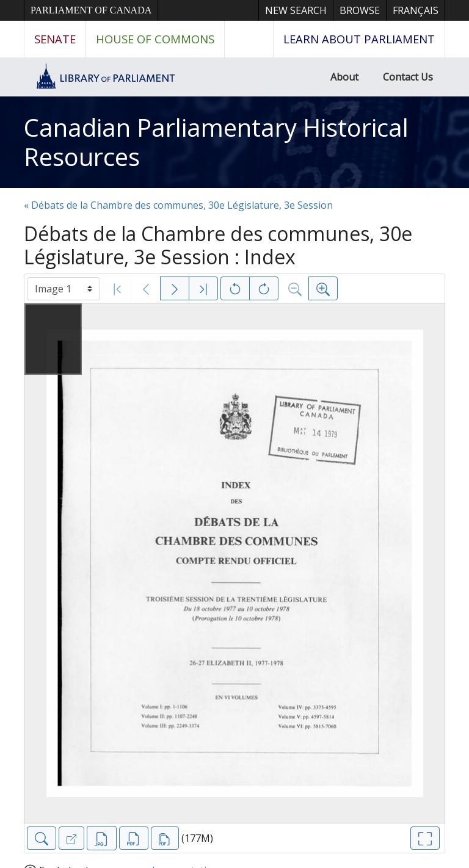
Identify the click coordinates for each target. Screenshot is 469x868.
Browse (360, 10)
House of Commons (155, 39)
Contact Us (408, 77)
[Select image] (64, 289)
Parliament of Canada (91, 10)
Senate (55, 39)
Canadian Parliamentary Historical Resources (216, 142)
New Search (296, 10)
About (344, 77)
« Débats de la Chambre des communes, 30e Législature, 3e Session (178, 205)
